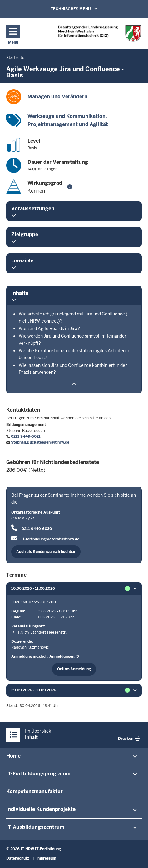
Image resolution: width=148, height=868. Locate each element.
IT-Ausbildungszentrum (35, 827)
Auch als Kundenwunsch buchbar (46, 552)
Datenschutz (18, 858)
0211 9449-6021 (26, 436)
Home (13, 756)
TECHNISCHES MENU (83, 9)
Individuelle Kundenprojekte (41, 809)
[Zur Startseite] (100, 33)
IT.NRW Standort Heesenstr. (42, 632)
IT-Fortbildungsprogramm (38, 774)
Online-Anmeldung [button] (74, 669)
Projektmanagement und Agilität (68, 124)
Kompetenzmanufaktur (35, 791)
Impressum (46, 858)
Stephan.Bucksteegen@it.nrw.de (40, 442)
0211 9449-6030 (37, 529)
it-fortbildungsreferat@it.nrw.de (50, 539)
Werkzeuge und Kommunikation (67, 116)
